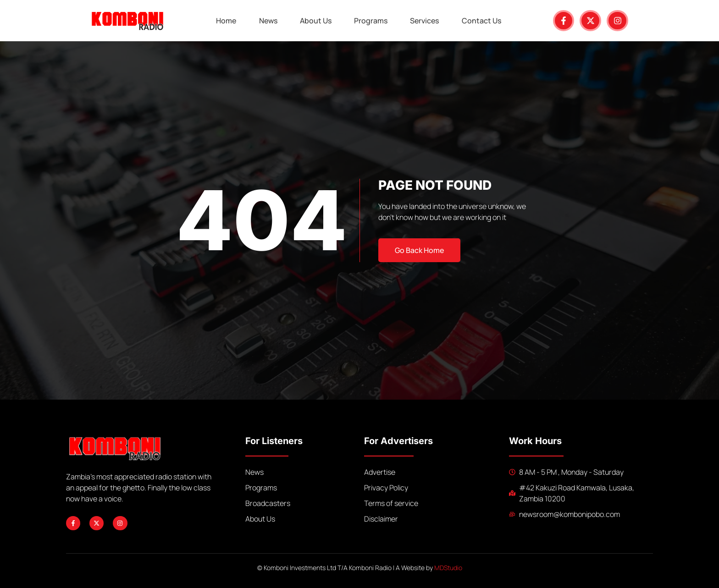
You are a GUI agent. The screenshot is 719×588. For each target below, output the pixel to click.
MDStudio (448, 568)
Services (425, 21)
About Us (316, 21)
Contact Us (482, 21)
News (268, 21)
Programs (371, 21)
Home (226, 21)
